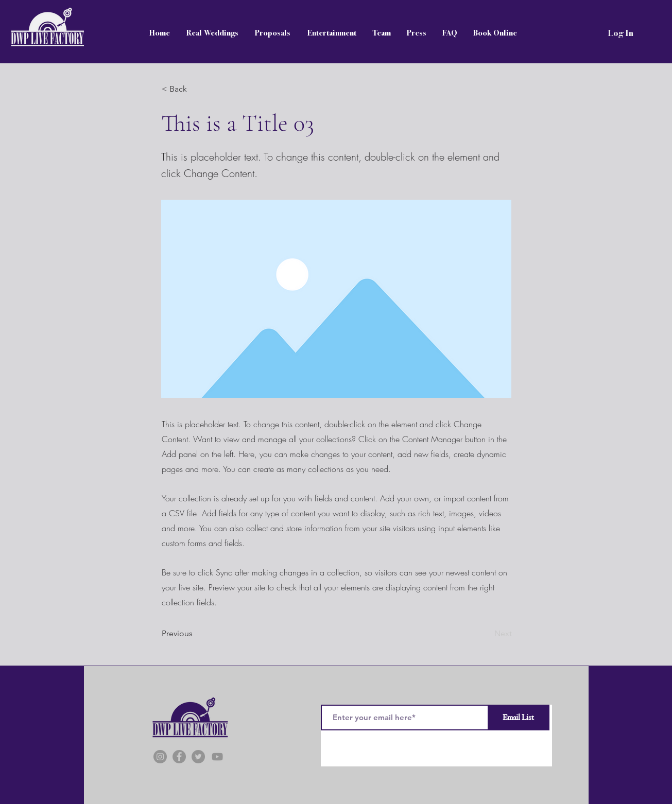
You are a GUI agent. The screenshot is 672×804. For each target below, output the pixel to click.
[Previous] (196, 634)
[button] (196, 89)
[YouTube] (217, 757)
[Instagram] (160, 757)
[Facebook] (179, 757)
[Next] (486, 634)
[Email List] (519, 718)
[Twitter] (198, 757)
